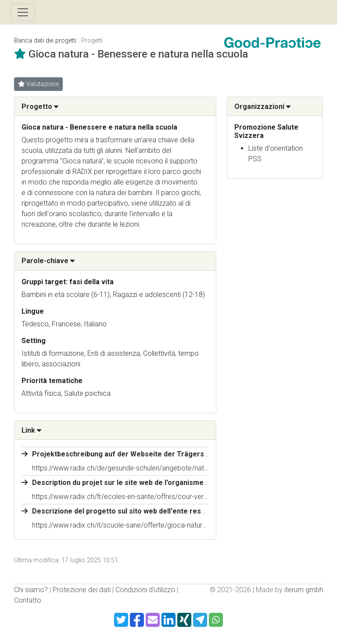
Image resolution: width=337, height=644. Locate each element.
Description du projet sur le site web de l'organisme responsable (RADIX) (153, 483)
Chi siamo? (31, 590)
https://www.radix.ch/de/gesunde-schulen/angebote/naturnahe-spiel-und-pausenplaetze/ (168, 468)
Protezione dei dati (82, 590)
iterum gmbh (304, 590)
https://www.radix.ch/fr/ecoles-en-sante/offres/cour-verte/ (122, 497)
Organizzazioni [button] (262, 107)
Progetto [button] (40, 107)
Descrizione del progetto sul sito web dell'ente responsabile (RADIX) (146, 511)
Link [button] (31, 430)
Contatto (28, 600)
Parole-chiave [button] (48, 261)
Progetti (92, 41)
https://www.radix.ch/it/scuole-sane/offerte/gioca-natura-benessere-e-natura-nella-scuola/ (171, 525)
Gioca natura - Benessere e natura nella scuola (138, 54)
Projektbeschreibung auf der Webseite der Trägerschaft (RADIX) (140, 454)
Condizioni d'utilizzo (145, 590)
